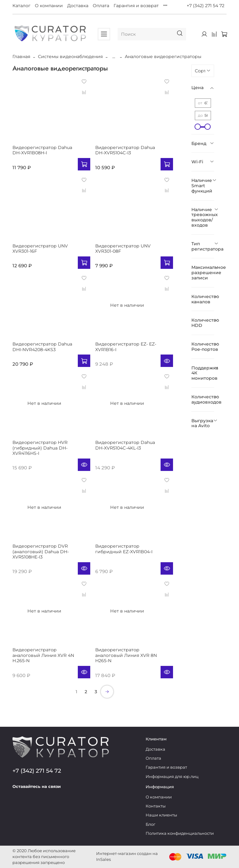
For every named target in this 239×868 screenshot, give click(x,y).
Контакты (156, 806)
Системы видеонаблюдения (70, 57)
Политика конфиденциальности (180, 833)
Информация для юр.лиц (172, 777)
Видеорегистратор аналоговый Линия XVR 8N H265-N (126, 655)
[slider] (198, 127)
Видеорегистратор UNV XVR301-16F (40, 249)
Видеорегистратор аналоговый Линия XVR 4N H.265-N (43, 655)
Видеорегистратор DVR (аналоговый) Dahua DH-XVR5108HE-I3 (41, 552)
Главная (21, 57)
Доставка (78, 6)
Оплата (101, 6)
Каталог (21, 6)
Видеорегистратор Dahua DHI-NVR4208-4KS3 (42, 347)
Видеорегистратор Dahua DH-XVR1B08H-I (42, 150)
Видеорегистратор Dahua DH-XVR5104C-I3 (125, 150)
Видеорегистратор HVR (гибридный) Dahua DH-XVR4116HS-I (40, 448)
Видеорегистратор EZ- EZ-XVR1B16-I (126, 347)
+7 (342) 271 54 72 (206, 6)
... (114, 57)
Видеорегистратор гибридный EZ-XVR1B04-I (124, 549)
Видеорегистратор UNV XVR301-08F (123, 249)
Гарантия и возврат (136, 6)
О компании (49, 6)
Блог (150, 824)
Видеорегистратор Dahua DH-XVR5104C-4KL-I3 (125, 445)
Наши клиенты (161, 815)
